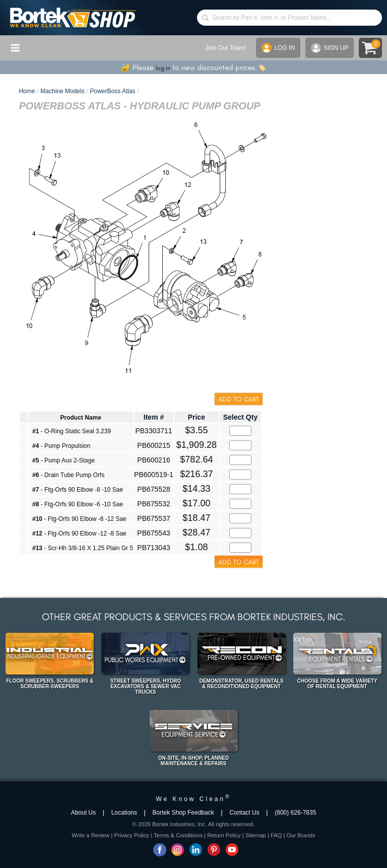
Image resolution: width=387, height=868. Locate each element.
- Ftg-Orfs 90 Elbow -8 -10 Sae (78, 490)
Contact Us (244, 813)
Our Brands (301, 835)
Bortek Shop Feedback (183, 813)
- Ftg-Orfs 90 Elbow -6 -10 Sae (78, 504)
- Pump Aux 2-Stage (63, 460)
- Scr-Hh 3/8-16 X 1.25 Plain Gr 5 (83, 548)
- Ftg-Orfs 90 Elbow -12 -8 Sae (79, 533)
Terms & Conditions (178, 835)
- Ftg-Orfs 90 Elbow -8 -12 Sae (79, 519)
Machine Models (62, 91)
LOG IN (278, 48)
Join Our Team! (225, 48)
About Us (83, 813)
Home (27, 91)
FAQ (276, 835)
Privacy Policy (132, 835)
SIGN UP (330, 48)
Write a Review (90, 835)
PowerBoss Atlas (113, 91)
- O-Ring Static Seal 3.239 (72, 431)
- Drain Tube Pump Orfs (68, 475)
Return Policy (224, 835)
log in (163, 68)
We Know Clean (193, 799)
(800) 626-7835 (295, 813)
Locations (124, 813)
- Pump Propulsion (61, 446)
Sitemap (256, 835)
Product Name (80, 418)
